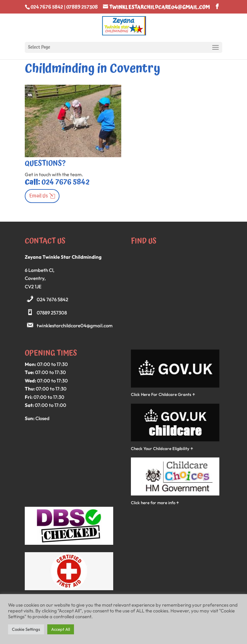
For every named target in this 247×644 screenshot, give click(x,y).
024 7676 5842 (52, 299)
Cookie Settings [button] (26, 629)
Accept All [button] (61, 629)
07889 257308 (52, 313)
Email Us (39, 196)
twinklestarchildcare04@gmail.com (75, 326)
